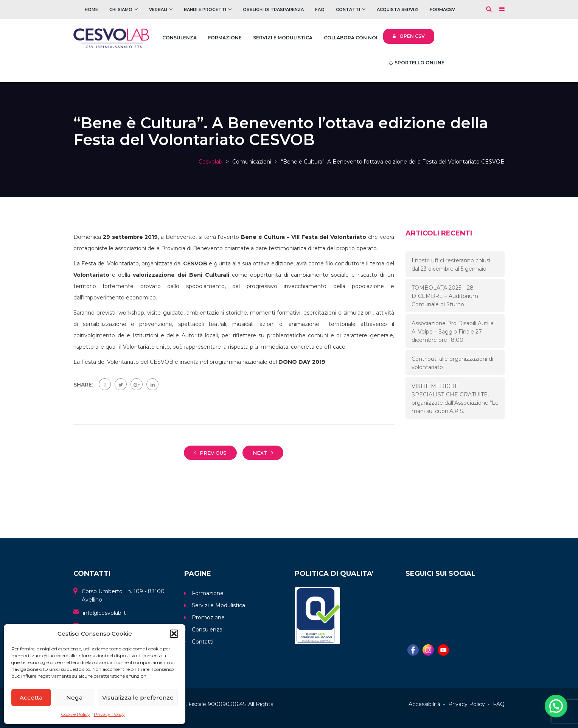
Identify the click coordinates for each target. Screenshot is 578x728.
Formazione (225, 38)
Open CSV (409, 36)
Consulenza (179, 38)
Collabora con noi (351, 38)
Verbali (158, 9)
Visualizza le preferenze (138, 698)
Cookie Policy (75, 714)
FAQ (320, 9)
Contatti (348, 9)
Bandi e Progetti (205, 9)
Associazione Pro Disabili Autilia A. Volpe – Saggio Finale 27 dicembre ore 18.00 (453, 332)
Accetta (31, 698)
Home (91, 9)
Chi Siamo (121, 9)
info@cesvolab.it (104, 613)
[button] (174, 634)
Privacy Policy (109, 714)
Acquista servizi (398, 9)
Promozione (208, 617)
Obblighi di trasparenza (273, 9)
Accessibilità (424, 704)
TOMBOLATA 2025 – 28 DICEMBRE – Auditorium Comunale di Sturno (445, 296)
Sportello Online (417, 63)
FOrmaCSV (442, 9)
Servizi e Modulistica (283, 38)
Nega (74, 698)
